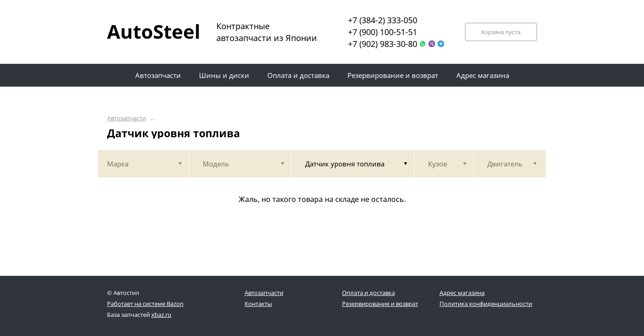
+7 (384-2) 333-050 (383, 20)
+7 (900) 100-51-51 (383, 32)
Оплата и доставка (368, 293)
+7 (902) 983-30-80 (383, 44)
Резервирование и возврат (380, 304)
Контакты (258, 304)
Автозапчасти (126, 118)
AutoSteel (148, 31)
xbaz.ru (161, 315)
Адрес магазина (462, 293)
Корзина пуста (501, 32)
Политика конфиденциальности (486, 304)
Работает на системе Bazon (145, 304)
